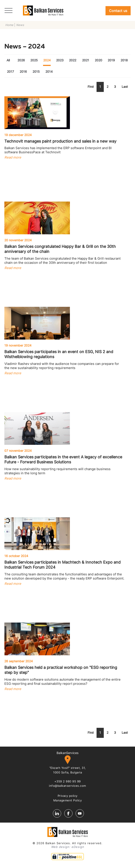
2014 (49, 72)
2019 (111, 60)
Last (125, 87)
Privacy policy (68, 796)
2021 (86, 60)
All (8, 60)
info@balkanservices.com (67, 786)
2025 (34, 60)
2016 (23, 72)
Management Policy (68, 800)
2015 (36, 72)
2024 (47, 60)
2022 (73, 60)
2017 (10, 72)
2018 (124, 60)
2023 (60, 60)
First (91, 87)
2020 (99, 60)
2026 (21, 60)
